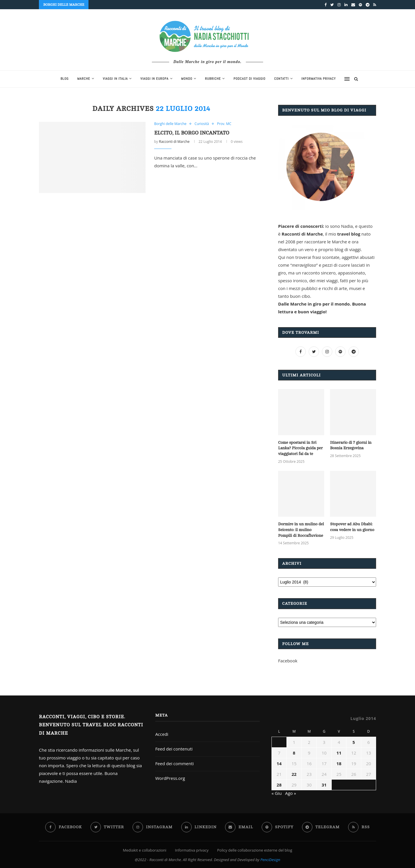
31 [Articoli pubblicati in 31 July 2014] (324, 785)
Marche (84, 79)
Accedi (162, 734)
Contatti (281, 79)
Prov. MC (224, 124)
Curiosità (202, 124)
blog (65, 79)
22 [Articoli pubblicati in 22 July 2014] (294, 774)
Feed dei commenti (175, 763)
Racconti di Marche (174, 142)
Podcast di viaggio (249, 79)
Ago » (290, 793)
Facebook (288, 661)
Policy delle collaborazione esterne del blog (255, 850)
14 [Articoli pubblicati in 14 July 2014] (279, 763)
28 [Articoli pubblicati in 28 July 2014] (279, 785)
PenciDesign (270, 860)
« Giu (277, 793)
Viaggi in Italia (115, 79)
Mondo (187, 79)
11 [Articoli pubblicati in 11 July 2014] (339, 753)
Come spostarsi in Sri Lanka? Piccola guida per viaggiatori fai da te (300, 448)
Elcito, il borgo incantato (192, 133)
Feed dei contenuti (174, 749)
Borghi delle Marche (170, 124)
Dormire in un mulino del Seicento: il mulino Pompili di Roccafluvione (301, 530)
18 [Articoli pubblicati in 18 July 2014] (339, 763)
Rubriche (213, 79)
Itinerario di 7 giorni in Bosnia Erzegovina (351, 445)
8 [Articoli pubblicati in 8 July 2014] (294, 753)
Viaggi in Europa (154, 79)
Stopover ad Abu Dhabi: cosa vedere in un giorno (352, 527)
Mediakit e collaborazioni (145, 850)
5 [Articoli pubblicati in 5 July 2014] (354, 742)
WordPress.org (170, 778)
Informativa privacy (319, 79)
